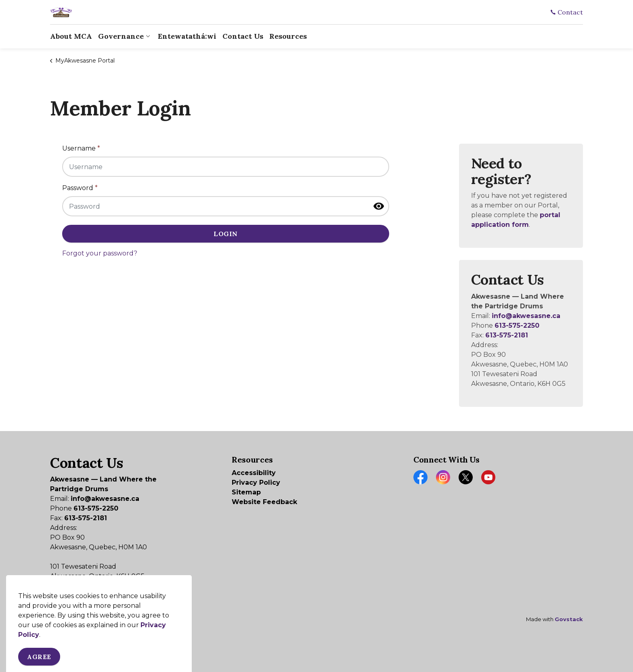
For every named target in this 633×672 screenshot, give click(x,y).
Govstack (569, 619)
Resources (288, 36)
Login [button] (226, 234)
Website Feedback (264, 502)
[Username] (226, 167)
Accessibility (254, 473)
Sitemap (246, 492)
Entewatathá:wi (187, 36)
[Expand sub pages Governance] (148, 36)
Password (80, 188)
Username (81, 148)
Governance (121, 36)
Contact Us (243, 36)
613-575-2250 (517, 326)
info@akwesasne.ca (526, 316)
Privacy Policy (256, 483)
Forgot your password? (100, 253)
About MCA (71, 36)
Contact (567, 12)
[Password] (226, 206)
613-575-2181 (507, 335)
